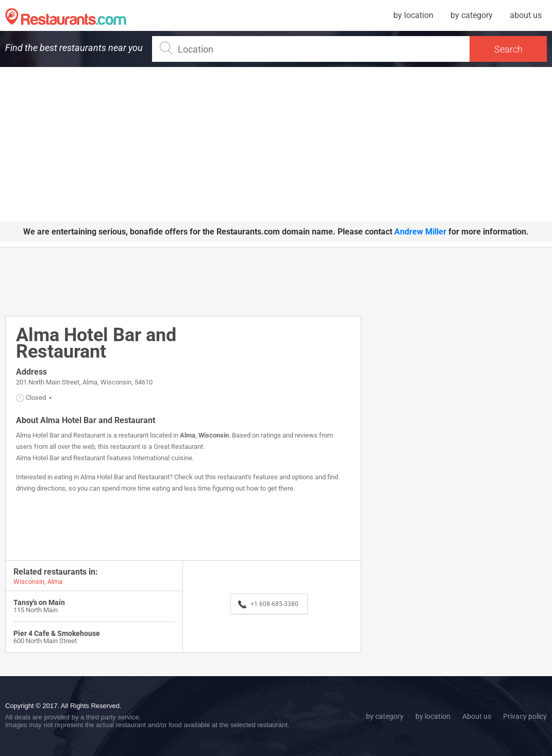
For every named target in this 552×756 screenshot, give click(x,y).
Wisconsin (214, 435)
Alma (188, 435)
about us (526, 15)
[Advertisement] (276, 144)
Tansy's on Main (39, 602)
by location (413, 15)
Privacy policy (525, 716)
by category (472, 15)
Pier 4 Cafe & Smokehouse (57, 633)
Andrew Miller (420, 232)
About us (477, 716)
